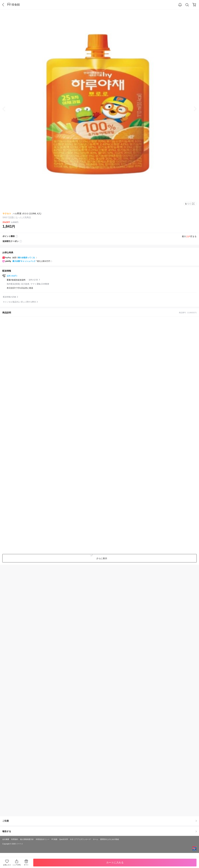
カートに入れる (115, 862)
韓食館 (16, 5)
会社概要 (6, 839)
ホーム (96, 839)
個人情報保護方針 (27, 839)
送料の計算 (33, 280)
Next (193, 109)
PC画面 (54, 839)
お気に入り (7, 865)
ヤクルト (7, 214)
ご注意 (99, 821)
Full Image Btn (193, 204)
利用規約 (15, 839)
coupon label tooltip (21, 241)
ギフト (26, 865)
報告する (99, 831)
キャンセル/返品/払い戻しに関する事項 (19, 302)
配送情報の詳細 (9, 297)
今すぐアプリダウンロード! (80, 839)
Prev (6, 109)
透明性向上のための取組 (110, 839)
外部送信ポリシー (43, 839)
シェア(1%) (17, 862)
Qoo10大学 (64, 839)
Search (187, 5)
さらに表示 (101, 558)
